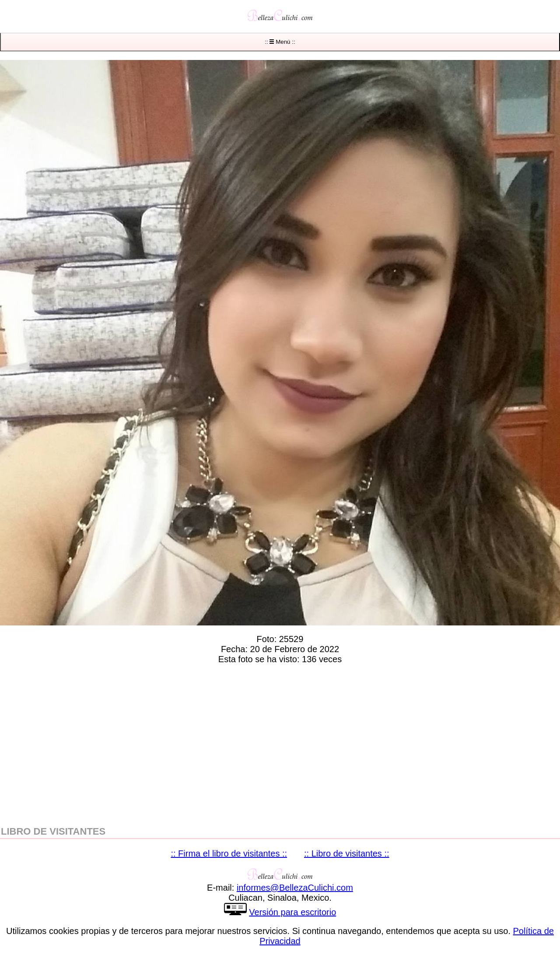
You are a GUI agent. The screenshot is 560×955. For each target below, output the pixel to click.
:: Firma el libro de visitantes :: (229, 853)
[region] (280, 743)
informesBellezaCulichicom (295, 888)
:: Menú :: (280, 42)
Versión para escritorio (292, 912)
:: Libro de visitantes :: (347, 853)
